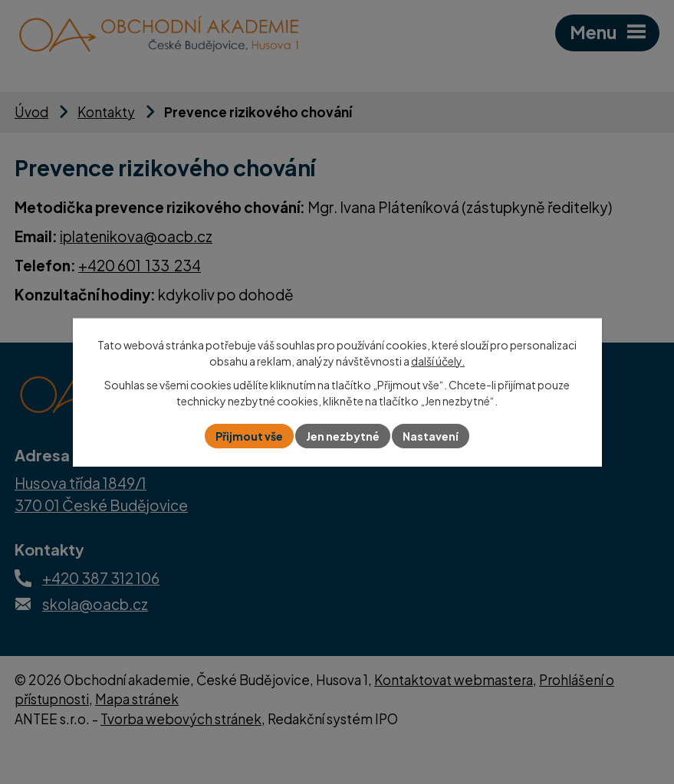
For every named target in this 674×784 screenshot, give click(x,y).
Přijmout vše (249, 436)
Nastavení (431, 436)
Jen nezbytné (343, 436)
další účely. (438, 360)
